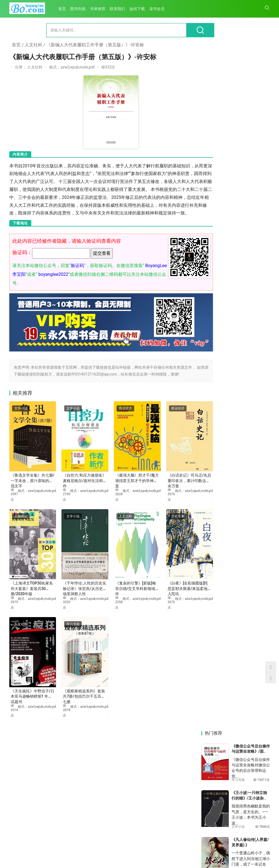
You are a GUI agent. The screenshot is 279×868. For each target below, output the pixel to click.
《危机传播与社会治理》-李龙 (253, 765)
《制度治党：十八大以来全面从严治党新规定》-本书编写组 (217, 647)
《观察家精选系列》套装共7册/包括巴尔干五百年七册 (77, 681)
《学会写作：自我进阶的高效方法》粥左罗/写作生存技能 (251, 489)
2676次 (156, 597)
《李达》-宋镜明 (252, 703)
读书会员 (159, 9)
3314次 (14, 697)
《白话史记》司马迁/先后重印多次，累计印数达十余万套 (172, 481)
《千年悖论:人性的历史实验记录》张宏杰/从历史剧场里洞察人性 (77, 581)
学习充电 (68, 618)
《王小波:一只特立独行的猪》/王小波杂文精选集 (250, 120)
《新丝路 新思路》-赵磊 (250, 823)
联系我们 (119, 9)
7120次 (263, 242)
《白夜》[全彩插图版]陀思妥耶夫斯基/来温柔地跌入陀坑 (171, 581)
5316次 (263, 518)
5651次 (263, 471)
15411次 (262, 102)
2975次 (14, 597)
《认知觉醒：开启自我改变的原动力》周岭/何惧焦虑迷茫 (251, 307)
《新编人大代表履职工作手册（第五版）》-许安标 (95, 45)
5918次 (263, 424)
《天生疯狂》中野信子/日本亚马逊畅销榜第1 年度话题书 (29, 681)
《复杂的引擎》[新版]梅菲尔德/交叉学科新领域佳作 (124, 581)
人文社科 (33, 45)
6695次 (263, 289)
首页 (64, 9)
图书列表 (80, 9)
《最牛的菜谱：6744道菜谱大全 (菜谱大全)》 (249, 401)
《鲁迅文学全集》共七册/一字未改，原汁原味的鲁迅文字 (30, 481)
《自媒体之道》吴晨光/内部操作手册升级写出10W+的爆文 (250, 442)
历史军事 (163, 518)
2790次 (62, 496)
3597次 (14, 496)
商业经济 (115, 417)
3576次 (156, 496)
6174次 (263, 383)
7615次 (263, 196)
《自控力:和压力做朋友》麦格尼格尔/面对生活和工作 (76, 481)
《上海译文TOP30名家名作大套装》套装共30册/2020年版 (30, 581)
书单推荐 (100, 9)
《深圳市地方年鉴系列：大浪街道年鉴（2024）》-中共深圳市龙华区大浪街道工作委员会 (217, 706)
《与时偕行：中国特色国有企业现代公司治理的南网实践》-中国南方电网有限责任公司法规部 (253, 647)
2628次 (109, 496)
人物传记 (21, 518)
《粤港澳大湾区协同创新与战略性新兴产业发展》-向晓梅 (253, 588)
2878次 (62, 697)
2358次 (109, 597)
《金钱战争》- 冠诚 (248, 208)
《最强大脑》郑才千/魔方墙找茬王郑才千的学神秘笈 (125, 481)
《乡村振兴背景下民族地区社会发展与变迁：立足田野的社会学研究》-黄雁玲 (217, 765)
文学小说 (21, 417)
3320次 (62, 597)
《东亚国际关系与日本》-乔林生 (217, 823)
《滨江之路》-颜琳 (217, 586)
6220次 (263, 336)
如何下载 (139, 9)
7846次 (263, 149)
